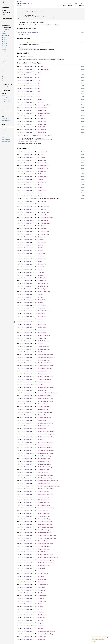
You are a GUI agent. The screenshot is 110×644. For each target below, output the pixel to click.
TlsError (41, 439)
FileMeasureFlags (44, 516)
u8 (39, 91)
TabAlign (41, 612)
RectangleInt (46, 223)
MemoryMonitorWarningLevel (48, 393)
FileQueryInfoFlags (45, 522)
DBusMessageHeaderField (47, 357)
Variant (41, 620)
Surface (44, 229)
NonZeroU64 (42, 132)
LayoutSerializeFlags (46, 634)
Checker (27, 12)
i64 (39, 89)
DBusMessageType (44, 360)
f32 (39, 78)
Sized (42, 10)
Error (23, 141)
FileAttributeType (45, 379)
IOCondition (42, 182)
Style (40, 609)
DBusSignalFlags (44, 500)
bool (40, 72)
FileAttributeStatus (45, 376)
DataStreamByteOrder (45, 363)
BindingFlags (43, 177)
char (40, 75)
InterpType (42, 333)
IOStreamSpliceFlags (45, 527)
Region (43, 226)
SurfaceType (42, 289)
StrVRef (44, 152)
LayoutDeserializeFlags (47, 631)
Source (19, 6)
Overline (41, 598)
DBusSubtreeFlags (44, 502)
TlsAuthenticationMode (46, 431)
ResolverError (43, 409)
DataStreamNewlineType (46, 366)
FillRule (41, 248)
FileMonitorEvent (44, 382)
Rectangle (45, 220)
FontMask (41, 628)
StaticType (40, 138)
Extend (40, 245)
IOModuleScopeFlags (45, 524)
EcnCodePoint (43, 371)
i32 (39, 86)
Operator (41, 275)
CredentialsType (44, 349)
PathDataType (43, 278)
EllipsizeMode (43, 585)
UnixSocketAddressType (46, 450)
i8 (39, 83)
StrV (40, 174)
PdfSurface (45, 212)
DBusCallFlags (43, 472)
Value (45, 17)
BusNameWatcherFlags (45, 467)
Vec (39, 105)
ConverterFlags (43, 470)
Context (44, 201)
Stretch (41, 607)
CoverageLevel (43, 579)
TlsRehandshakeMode (45, 448)
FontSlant (41, 253)
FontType (41, 256)
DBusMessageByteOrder (46, 355)
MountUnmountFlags (45, 533)
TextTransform (43, 615)
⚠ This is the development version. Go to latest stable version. (99, 640)
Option (47, 135)
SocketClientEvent (45, 418)
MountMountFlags (44, 530)
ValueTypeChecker (36, 12)
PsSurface (45, 215)
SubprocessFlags (44, 549)
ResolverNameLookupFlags (47, 538)
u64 (39, 97)
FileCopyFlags (43, 511)
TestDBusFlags (43, 552)
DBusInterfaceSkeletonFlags (48, 481)
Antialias (41, 237)
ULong (40, 188)
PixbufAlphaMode (44, 335)
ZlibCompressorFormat (46, 453)
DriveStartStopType (45, 368)
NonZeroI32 (42, 121)
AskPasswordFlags (44, 461)
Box (39, 99)
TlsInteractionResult (46, 442)
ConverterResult (44, 346)
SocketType (42, 429)
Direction (41, 582)
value (21, 2)
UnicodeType (42, 171)
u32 (39, 94)
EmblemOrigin (43, 374)
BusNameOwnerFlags (45, 464)
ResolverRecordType (45, 412)
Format (40, 261)
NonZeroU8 (41, 127)
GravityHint (42, 596)
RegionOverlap (43, 283)
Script (40, 604)
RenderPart (42, 601)
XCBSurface (45, 234)
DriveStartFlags (44, 505)
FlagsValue (46, 105)
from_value (31, 17)
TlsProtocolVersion (45, 445)
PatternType (42, 281)
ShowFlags (41, 639)
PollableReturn (43, 407)
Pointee (47, 113)
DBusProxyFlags (43, 492)
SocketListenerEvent (45, 423)
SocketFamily (43, 420)
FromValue (28, 67)
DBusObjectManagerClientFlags (49, 486)
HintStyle (41, 267)
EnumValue (42, 160)
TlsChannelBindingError (47, 434)
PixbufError (42, 338)
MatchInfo (51, 198)
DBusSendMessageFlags (46, 494)
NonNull (41, 113)
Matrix (43, 209)
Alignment (41, 568)
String (40, 102)
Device (43, 204)
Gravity (41, 593)
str (42, 67)
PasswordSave (43, 404)
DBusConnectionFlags (45, 478)
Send (27, 141)
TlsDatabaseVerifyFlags (47, 563)
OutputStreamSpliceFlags (47, 535)
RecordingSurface (47, 218)
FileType (41, 385)
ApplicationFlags (44, 459)
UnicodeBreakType (44, 166)
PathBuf (41, 116)
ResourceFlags (43, 541)
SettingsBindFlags (45, 546)
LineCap (41, 270)
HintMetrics (42, 264)
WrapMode (41, 626)
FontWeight (42, 259)
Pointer (41, 196)
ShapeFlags (42, 637)
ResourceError (43, 415)
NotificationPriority (46, 401)
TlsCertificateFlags (45, 555)
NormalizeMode (43, 163)
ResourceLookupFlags (45, 544)
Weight (40, 623)
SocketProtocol (43, 426)
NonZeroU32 (42, 130)
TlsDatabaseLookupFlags (47, 560)
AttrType (41, 571)
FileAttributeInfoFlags (47, 508)
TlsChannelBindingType (46, 437)
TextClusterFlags (44, 292)
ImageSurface (46, 207)
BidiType (41, 576)
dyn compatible (29, 57)
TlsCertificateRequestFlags (48, 557)
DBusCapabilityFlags (45, 475)
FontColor (41, 587)
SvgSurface (45, 231)
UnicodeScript (43, 168)
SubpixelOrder (43, 286)
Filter (40, 251)
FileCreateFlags (44, 513)
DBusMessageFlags (44, 483)
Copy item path (31, 4)
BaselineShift (43, 574)
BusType (41, 344)
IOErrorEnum (42, 390)
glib (18, 2)
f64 (39, 80)
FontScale (41, 590)
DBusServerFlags (44, 497)
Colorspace (42, 330)
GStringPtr (46, 69)
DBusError (41, 352)
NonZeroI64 (42, 124)
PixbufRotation (43, 341)
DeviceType (42, 242)
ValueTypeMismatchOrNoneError (43, 140)
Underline (41, 617)
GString (44, 108)
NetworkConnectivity (45, 398)
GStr (43, 155)
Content (41, 240)
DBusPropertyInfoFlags (46, 489)
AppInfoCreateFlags (45, 456)
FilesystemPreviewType (46, 387)
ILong (40, 185)
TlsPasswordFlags (44, 565)
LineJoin (41, 272)
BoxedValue (42, 190)
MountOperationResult (46, 396)
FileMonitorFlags (44, 519)
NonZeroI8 (41, 119)
